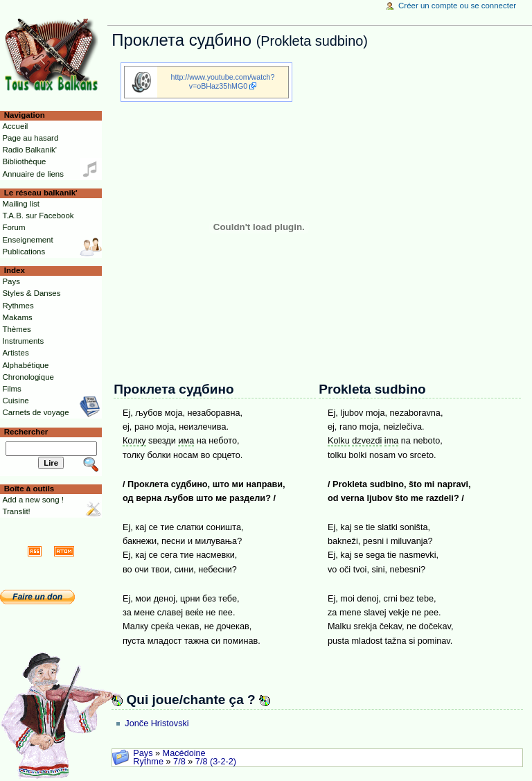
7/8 (179, 762)
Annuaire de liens (33, 174)
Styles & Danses (31, 293)
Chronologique (28, 377)
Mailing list (20, 204)
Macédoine (184, 753)
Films (11, 389)
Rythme (148, 762)
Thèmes (16, 329)
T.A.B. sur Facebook (38, 216)
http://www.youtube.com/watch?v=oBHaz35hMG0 (223, 81)
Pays (143, 753)
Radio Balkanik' (29, 150)
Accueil (15, 126)
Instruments (23, 341)
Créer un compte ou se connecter (457, 6)
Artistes (15, 353)
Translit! (16, 511)
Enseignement (27, 240)
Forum (14, 227)
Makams (17, 317)
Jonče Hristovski (157, 723)
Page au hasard (30, 138)
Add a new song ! (33, 500)
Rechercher (26, 432)
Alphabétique (25, 365)
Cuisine (15, 401)
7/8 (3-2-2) (216, 762)
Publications (24, 252)
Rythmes (18, 306)
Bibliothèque (24, 161)
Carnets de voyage (35, 412)
